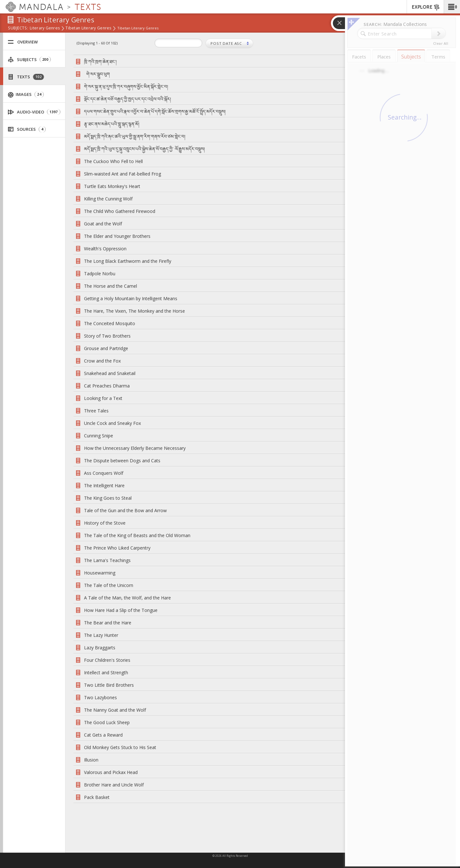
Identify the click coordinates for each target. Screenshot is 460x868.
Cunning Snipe (99, 436)
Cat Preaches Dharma (107, 386)
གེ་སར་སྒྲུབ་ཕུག (98, 74)
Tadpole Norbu (100, 274)
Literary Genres (45, 28)
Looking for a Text (103, 398)
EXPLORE (426, 7)
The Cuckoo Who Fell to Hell (113, 161)
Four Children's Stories (107, 660)
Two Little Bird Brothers (109, 685)
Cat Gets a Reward (103, 735)
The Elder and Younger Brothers (117, 236)
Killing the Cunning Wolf (108, 199)
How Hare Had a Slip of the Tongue (121, 610)
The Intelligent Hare (104, 485)
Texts (26, 77)
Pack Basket (97, 797)
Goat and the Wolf (103, 224)
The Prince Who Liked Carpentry (117, 548)
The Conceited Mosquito (110, 323)
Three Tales (96, 411)
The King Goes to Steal (108, 498)
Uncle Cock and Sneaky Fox (112, 423)
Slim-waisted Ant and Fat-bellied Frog (123, 174)
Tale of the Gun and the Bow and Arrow (125, 510)
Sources (27, 129)
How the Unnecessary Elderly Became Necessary (135, 448)
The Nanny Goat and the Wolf (115, 710)
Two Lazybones (100, 697)
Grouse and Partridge (106, 348)
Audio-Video (34, 112)
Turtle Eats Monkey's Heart (112, 186)
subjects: (18, 28)
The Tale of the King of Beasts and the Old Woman (137, 535)
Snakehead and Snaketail (110, 373)
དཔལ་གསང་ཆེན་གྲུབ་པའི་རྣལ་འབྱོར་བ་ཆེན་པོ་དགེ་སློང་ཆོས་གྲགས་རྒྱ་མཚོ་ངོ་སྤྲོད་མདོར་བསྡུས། (155, 111)
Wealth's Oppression (105, 249)
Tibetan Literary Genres (88, 28)
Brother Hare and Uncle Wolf (114, 785)
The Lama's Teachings (107, 560)
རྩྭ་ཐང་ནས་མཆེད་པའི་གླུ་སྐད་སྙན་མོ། (112, 124)
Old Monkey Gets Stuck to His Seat (120, 747)
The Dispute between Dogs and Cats (122, 461)
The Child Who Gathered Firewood (120, 211)
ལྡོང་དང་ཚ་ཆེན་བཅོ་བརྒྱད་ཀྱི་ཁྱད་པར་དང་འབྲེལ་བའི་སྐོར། (127, 99)
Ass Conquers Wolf (104, 473)
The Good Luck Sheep (107, 722)
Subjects (29, 60)
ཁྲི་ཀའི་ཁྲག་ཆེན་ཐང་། (100, 62)
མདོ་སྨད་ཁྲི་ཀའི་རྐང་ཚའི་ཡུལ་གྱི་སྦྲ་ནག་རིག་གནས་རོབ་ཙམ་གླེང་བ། (135, 136)
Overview (23, 42)
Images (26, 94)
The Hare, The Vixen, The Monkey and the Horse (134, 311)
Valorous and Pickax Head (111, 772)
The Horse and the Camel (111, 286)
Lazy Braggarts (100, 648)
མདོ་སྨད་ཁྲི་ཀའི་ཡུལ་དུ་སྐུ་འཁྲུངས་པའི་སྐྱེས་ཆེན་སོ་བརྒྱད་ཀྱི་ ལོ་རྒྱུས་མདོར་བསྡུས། (144, 149)
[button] (452, 7)
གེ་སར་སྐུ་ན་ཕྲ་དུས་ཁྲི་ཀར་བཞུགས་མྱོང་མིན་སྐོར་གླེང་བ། (126, 86)
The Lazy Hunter (101, 635)
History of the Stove (105, 523)
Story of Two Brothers (107, 336)
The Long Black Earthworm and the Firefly (128, 261)
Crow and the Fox (102, 361)
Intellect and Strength (106, 673)
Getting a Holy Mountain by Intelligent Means (131, 298)
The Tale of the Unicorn (109, 585)
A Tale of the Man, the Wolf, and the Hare (127, 598)
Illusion (91, 760)
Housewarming (100, 573)
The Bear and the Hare (108, 623)
